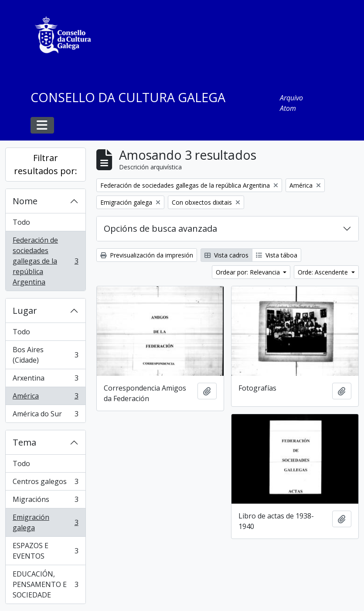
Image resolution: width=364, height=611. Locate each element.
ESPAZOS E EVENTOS (45, 551)
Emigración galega (45, 522)
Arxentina (45, 380)
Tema (24, 442)
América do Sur (45, 415)
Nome (25, 201)
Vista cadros (226, 255)
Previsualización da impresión (147, 255)
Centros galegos (45, 483)
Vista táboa (277, 255)
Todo (21, 222)
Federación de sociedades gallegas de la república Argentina (45, 261)
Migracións (45, 501)
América (45, 398)
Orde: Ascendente (324, 272)
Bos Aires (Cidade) (45, 355)
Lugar (25, 311)
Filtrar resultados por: (46, 164)
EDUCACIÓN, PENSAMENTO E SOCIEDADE (45, 584)
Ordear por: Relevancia (249, 272)
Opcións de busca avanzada (160, 228)
